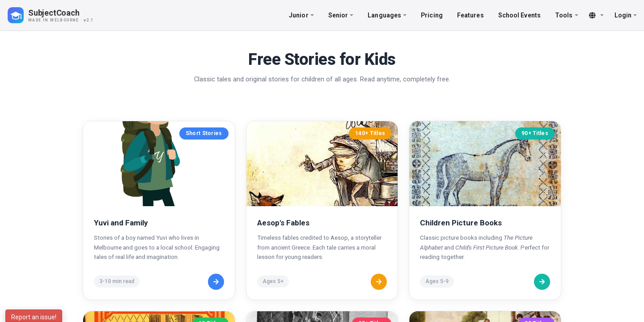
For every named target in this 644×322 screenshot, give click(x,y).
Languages (387, 15)
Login (626, 15)
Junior (301, 15)
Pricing (432, 15)
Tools (567, 15)
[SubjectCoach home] (58, 15)
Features (470, 15)
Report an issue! (34, 317)
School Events (519, 15)
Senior (341, 15)
